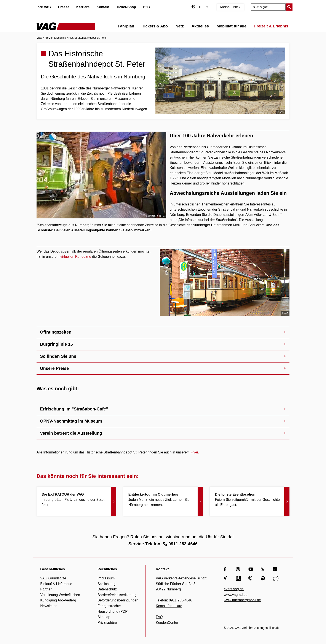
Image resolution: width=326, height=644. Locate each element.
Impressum (106, 578)
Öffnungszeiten (56, 332)
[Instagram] (239, 569)
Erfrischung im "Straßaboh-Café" (74, 409)
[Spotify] (263, 578)
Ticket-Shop (126, 7)
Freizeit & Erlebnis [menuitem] (271, 26)
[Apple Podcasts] (251, 578)
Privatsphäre (107, 623)
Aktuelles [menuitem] (200, 26)
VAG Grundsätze (53, 578)
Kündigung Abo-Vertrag (58, 600)
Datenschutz (107, 589)
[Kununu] (239, 578)
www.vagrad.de (236, 595)
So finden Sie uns (58, 356)
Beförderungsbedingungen (118, 600)
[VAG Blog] (276, 578)
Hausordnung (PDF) (113, 611)
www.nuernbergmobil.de (242, 600)
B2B (146, 7)
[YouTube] (251, 569)
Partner (46, 589)
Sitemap (104, 617)
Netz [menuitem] (180, 26)
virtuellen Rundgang (76, 257)
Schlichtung (106, 584)
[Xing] (226, 578)
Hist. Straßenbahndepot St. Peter (88, 38)
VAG (40, 38)
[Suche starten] (289, 7)
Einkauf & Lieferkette (56, 584)
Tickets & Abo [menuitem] (155, 26)
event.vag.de (234, 589)
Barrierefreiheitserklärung (117, 595)
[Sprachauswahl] (203, 7)
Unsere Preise (54, 368)
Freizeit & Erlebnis (56, 38)
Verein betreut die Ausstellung (71, 433)
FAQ (159, 617)
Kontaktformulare (169, 606)
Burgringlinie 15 (56, 344)
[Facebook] (226, 569)
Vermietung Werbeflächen (60, 595)
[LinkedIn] (276, 569)
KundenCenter (167, 623)
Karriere (83, 7)
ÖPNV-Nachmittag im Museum (71, 421)
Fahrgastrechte (109, 606)
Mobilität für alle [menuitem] (232, 26)
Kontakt (103, 7)
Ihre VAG (44, 7)
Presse (64, 7)
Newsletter (48, 606)
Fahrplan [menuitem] (126, 26)
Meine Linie (230, 7)
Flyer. (195, 452)
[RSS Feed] (263, 569)
